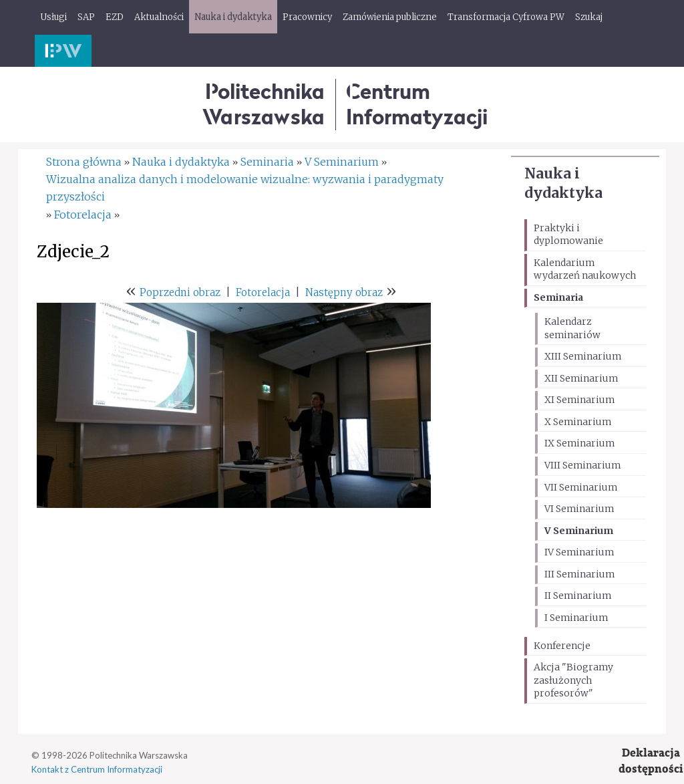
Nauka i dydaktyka (181, 162)
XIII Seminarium (583, 356)
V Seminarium (579, 531)
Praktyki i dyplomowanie (568, 235)
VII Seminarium (581, 487)
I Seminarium (576, 618)
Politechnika (264, 104)
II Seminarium (578, 596)
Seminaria (558, 297)
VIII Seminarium (582, 465)
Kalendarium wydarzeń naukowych (585, 269)
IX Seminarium (579, 443)
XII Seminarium (581, 378)
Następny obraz (344, 292)
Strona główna (84, 162)
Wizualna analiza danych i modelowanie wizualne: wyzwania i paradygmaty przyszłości (245, 188)
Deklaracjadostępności (651, 761)
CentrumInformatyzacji (417, 104)
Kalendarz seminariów (572, 328)
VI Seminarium (579, 509)
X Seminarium (578, 422)
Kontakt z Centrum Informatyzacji (97, 769)
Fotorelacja (83, 215)
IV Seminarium (579, 552)
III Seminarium (579, 574)
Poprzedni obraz (180, 292)
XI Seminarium (579, 400)
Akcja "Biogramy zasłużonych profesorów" (573, 680)
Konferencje (562, 646)
